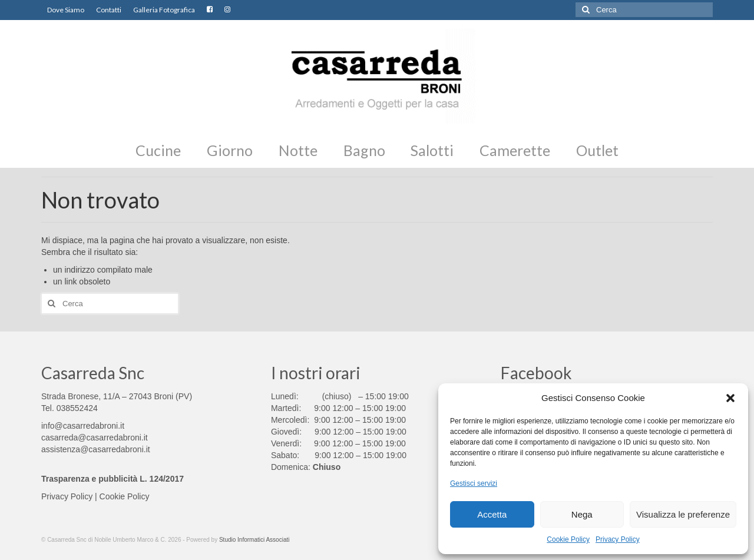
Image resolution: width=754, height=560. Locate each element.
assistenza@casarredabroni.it (96, 449)
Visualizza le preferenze (683, 514)
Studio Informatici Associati (254, 540)
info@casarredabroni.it (83, 426)
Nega (582, 514)
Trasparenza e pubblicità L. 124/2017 (113, 479)
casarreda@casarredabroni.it (95, 438)
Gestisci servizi (474, 483)
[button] (730, 398)
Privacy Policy (618, 539)
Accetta (492, 514)
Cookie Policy (568, 539)
